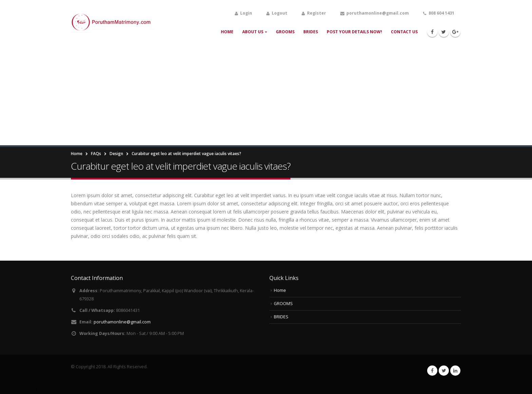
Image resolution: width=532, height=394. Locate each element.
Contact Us (404, 32)
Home (227, 32)
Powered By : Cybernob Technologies (109, 374)
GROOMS (285, 32)
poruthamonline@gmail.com (122, 322)
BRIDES (311, 32)
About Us (253, 32)
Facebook (432, 371)
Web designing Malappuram (31, 390)
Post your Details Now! (354, 32)
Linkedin (455, 371)
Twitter (444, 371)
